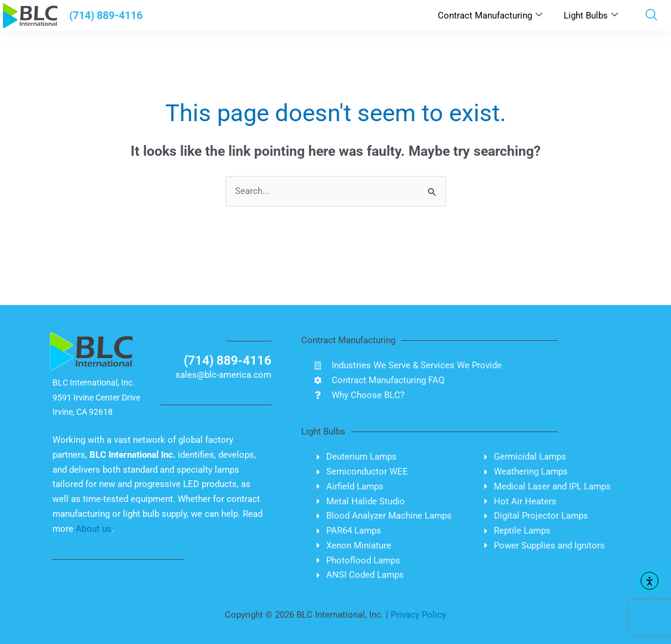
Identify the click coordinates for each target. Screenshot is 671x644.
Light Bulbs (591, 16)
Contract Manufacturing (490, 16)
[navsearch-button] (651, 16)
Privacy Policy (418, 615)
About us (94, 529)
